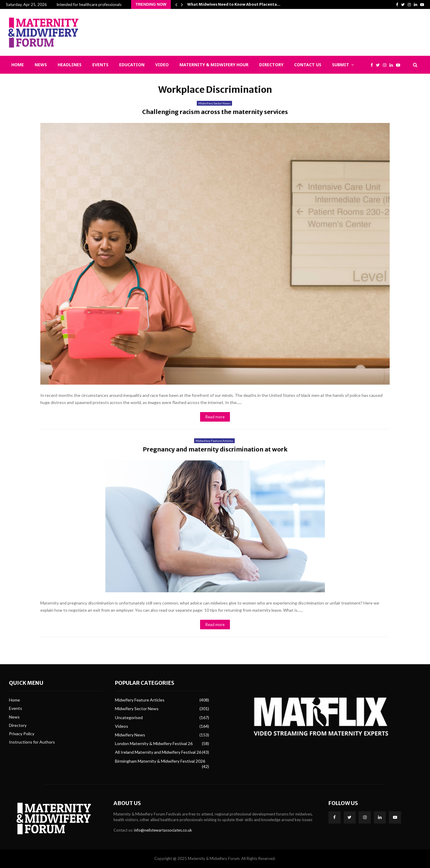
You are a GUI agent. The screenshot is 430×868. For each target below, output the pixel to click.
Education (132, 65)
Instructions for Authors (32, 742)
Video (162, 65)
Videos (122, 726)
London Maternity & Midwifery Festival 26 (154, 743)
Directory (271, 65)
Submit (341, 65)
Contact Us (308, 65)
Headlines (70, 65)
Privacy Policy (22, 734)
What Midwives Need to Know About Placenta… (234, 4)
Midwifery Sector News (214, 103)
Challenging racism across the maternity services (215, 112)
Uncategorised (129, 717)
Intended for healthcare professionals (89, 4)
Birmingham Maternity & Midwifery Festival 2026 (160, 761)
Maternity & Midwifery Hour (214, 65)
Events (100, 65)
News (41, 65)
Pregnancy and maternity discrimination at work (215, 449)
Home (18, 65)
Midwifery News (130, 735)
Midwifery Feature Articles (214, 441)
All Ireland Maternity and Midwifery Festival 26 (158, 752)
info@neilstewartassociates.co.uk (163, 830)
